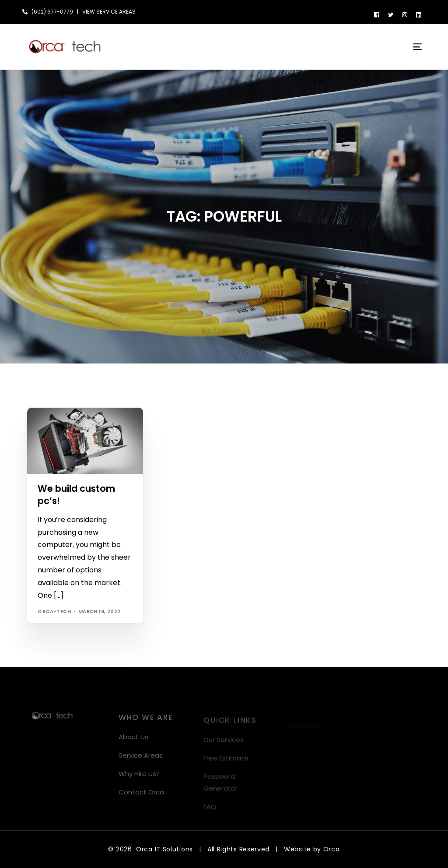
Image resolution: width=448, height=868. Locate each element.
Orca (332, 849)
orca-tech (54, 611)
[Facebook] (377, 14)
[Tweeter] (391, 14)
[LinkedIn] (419, 14)
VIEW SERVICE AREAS (109, 12)
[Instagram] (405, 14)
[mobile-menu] (412, 47)
